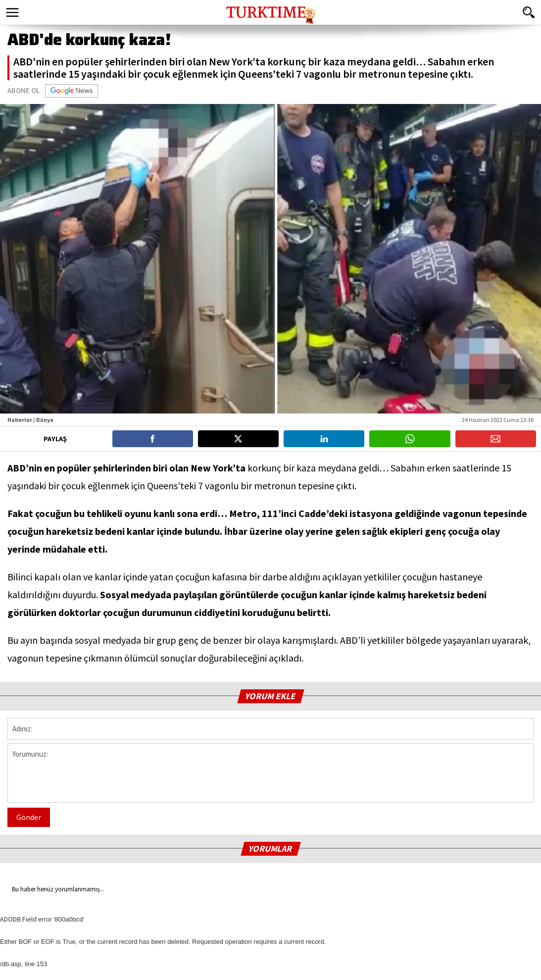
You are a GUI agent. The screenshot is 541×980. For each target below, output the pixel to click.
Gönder (29, 817)
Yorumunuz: (270, 773)
